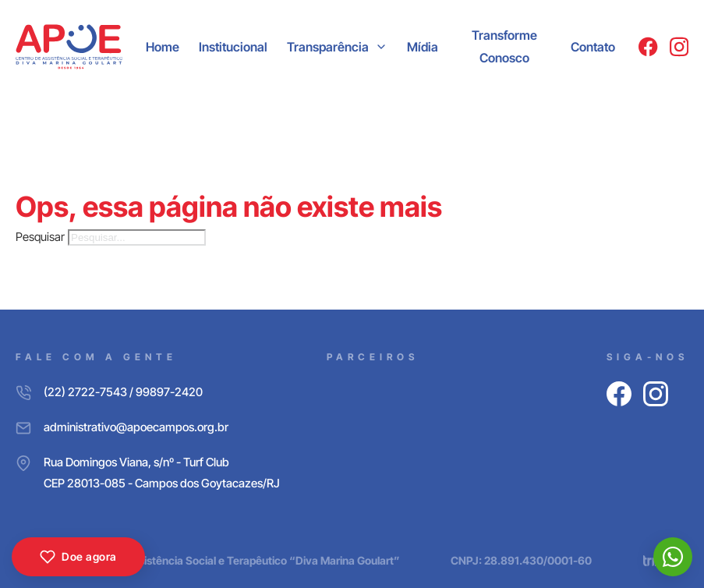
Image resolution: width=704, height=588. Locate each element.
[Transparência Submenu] (381, 47)
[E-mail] (148, 427)
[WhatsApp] (673, 557)
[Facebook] (648, 47)
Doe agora (78, 557)
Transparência (328, 47)
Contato (593, 47)
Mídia (423, 47)
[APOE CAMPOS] (69, 47)
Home (163, 47)
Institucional (233, 47)
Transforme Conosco (504, 46)
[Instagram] (679, 47)
